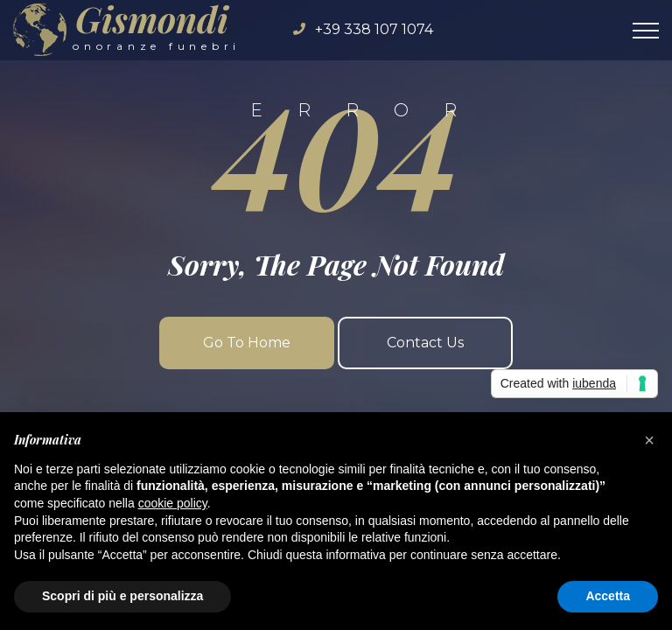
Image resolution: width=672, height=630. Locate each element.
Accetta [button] (608, 596)
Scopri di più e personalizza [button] (122, 596)
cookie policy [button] (173, 503)
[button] (649, 440)
